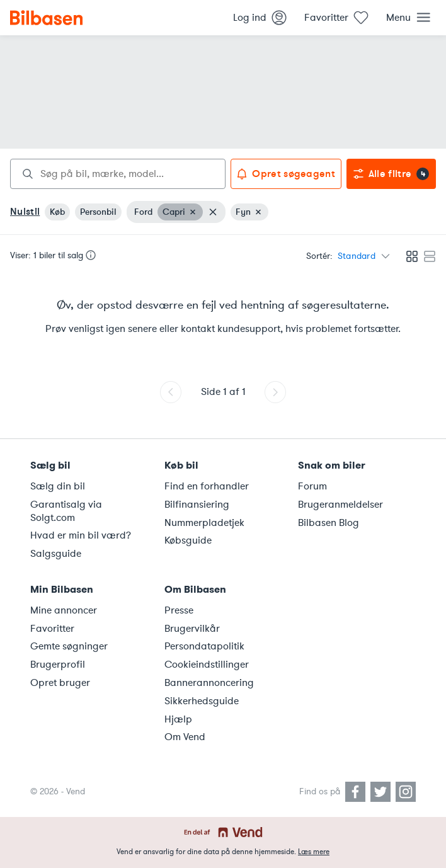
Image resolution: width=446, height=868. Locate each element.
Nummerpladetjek (204, 523)
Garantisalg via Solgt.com (66, 511)
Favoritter (52, 629)
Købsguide (188, 540)
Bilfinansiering (197, 505)
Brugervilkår (192, 629)
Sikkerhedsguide (202, 701)
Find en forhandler (207, 486)
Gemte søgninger (69, 646)
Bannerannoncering (209, 683)
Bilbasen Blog (329, 523)
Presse (179, 610)
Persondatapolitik (204, 646)
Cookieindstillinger (207, 665)
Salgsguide (56, 554)
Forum (312, 486)
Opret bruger (60, 683)
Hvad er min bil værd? (81, 535)
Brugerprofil (58, 665)
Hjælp (178, 719)
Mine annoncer (64, 610)
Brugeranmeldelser (340, 505)
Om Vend (185, 737)
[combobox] (118, 174)
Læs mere (314, 852)
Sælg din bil (58, 486)
